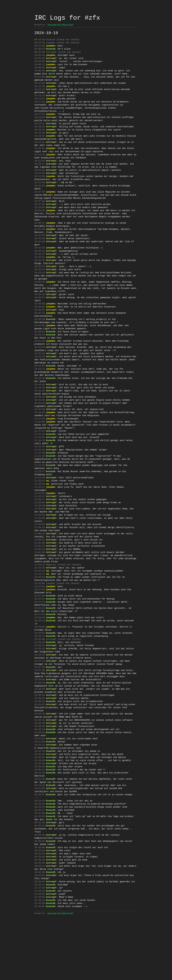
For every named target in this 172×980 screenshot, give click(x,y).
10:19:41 (40, 150)
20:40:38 (40, 939)
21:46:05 (40, 966)
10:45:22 (40, 421)
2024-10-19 (67, 25)
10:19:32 (40, 143)
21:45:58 (40, 963)
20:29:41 (40, 856)
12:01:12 (40, 581)
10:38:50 (40, 337)
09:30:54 (40, 50)
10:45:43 (40, 428)
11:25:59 (40, 515)
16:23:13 (40, 648)
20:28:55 (40, 852)
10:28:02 (40, 220)
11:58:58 (40, 548)
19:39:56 (40, 772)
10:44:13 (40, 391)
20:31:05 (40, 866)
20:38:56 (40, 896)
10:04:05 (40, 63)
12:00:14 (40, 561)
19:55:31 (40, 819)
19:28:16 (40, 685)
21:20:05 (40, 953)
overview (52, 25)
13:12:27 (40, 612)
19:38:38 (40, 735)
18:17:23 (40, 655)
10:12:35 (40, 90)
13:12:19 (40, 608)
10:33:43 (40, 284)
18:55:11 (40, 679)
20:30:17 (40, 862)
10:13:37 (40, 103)
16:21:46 (40, 635)
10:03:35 (40, 60)
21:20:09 (40, 956)
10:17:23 (40, 107)
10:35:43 (40, 311)
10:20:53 (40, 157)
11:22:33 (40, 495)
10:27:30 (40, 204)
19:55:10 (40, 816)
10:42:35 (40, 378)
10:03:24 (40, 56)
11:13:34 (40, 464)
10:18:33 (40, 137)
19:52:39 (40, 812)
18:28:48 (40, 658)
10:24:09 (40, 187)
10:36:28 (40, 324)
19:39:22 (40, 752)
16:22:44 (40, 642)
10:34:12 (40, 287)
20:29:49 (40, 859)
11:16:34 (40, 474)
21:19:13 (40, 950)
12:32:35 (40, 605)
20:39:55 (40, 919)
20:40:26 (40, 933)
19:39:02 (40, 745)
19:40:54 (40, 779)
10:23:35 (40, 183)
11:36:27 (40, 518)
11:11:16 (40, 461)
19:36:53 (40, 699)
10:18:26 (40, 133)
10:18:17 (40, 130)
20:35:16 (40, 879)
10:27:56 (40, 217)
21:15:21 (40, 943)
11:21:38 (40, 485)
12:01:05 (40, 578)
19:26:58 (40, 682)
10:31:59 (40, 250)
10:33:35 (40, 274)
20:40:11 (40, 923)
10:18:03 (40, 123)
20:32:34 (40, 869)
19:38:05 (40, 725)
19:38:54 (40, 742)
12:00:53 (40, 575)
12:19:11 (40, 602)
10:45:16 (40, 414)
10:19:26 (40, 140)
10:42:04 (40, 367)
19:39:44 (40, 765)
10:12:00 (40, 80)
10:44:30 (40, 408)
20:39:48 (40, 913)
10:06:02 (40, 70)
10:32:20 (40, 254)
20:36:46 (40, 889)
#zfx (59, 25)
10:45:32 (40, 424)
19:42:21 (40, 802)
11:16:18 (40, 468)
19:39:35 (40, 759)
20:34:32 (40, 876)
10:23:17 (40, 173)
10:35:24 (40, 297)
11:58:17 (40, 531)
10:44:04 (40, 388)
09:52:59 (40, 53)
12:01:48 (40, 588)
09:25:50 (40, 46)
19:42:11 (40, 792)
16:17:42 (40, 628)
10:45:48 (40, 434)
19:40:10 (40, 776)
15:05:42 (40, 615)
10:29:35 (40, 224)
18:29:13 (40, 662)
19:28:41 (40, 689)
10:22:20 (40, 163)
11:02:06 (40, 448)
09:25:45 (40, 43)
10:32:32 (40, 264)
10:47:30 (40, 444)
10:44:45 (40, 411)
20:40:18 (40, 929)
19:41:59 (40, 789)
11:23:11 (40, 501)
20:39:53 (40, 916)
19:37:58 (40, 715)
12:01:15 (40, 585)
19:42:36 (40, 806)
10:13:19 (40, 100)
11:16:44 (40, 478)
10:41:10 (40, 361)
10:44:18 (40, 401)
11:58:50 (40, 541)
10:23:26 (40, 180)
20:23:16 (40, 836)
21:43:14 (40, 960)
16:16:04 (40, 622)
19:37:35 (40, 712)
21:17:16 (40, 946)
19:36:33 (40, 692)
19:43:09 (40, 809)
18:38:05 (40, 669)
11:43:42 (40, 525)
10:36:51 (40, 327)
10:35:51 (40, 314)
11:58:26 (40, 535)
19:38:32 (40, 729)
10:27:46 (40, 214)
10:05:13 (40, 66)
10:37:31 (40, 331)
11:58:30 (40, 538)
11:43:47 (40, 528)
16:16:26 (40, 625)
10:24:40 (40, 193)
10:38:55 (40, 351)
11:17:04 (40, 481)
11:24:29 (40, 508)
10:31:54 (40, 247)
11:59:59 (40, 558)
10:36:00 (40, 321)
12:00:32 (40, 568)
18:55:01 (40, 675)
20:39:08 (40, 903)
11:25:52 (40, 511)
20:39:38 (40, 906)
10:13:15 (40, 93)
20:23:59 (40, 839)
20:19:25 (40, 822)
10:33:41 (40, 281)
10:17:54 (40, 120)
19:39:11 (40, 749)
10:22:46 (40, 170)
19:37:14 (40, 705)
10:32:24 (40, 260)
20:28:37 (40, 846)
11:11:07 (40, 458)
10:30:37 (40, 234)
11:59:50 (40, 551)
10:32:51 (40, 271)
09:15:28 (40, 40)
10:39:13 (40, 354)
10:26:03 (40, 197)
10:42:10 (40, 374)
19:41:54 (40, 786)
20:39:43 (40, 909)
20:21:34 (40, 829)
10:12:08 (40, 86)
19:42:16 (40, 799)
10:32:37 (40, 267)
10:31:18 (40, 240)
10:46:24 (40, 438)
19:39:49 (40, 769)
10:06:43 (40, 73)
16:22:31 (40, 638)
